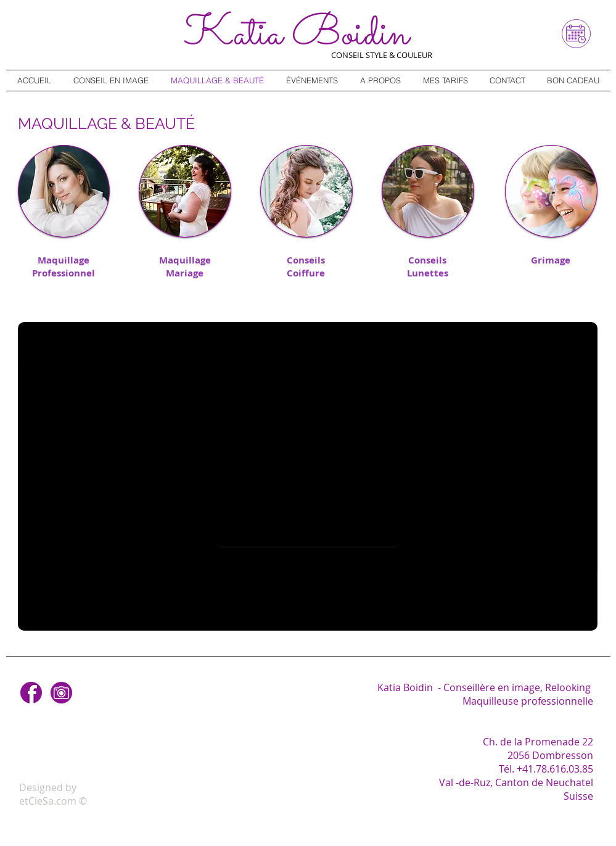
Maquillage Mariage (185, 267)
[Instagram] (61, 693)
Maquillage (64, 260)
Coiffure (306, 273)
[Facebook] (31, 693)
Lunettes (428, 273)
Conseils (306, 260)
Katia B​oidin (296, 35)
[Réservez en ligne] (576, 34)
